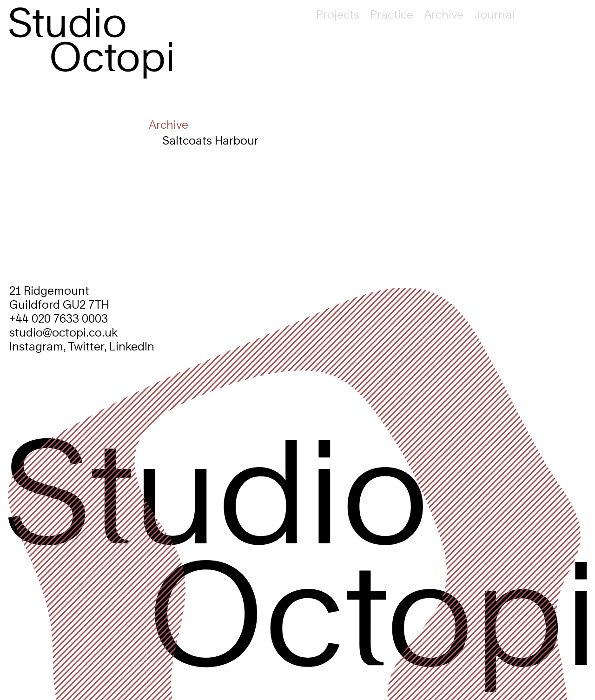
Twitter (86, 346)
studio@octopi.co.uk (63, 332)
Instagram (36, 346)
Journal (494, 14)
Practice (392, 14)
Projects (338, 14)
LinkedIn (132, 346)
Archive (444, 14)
